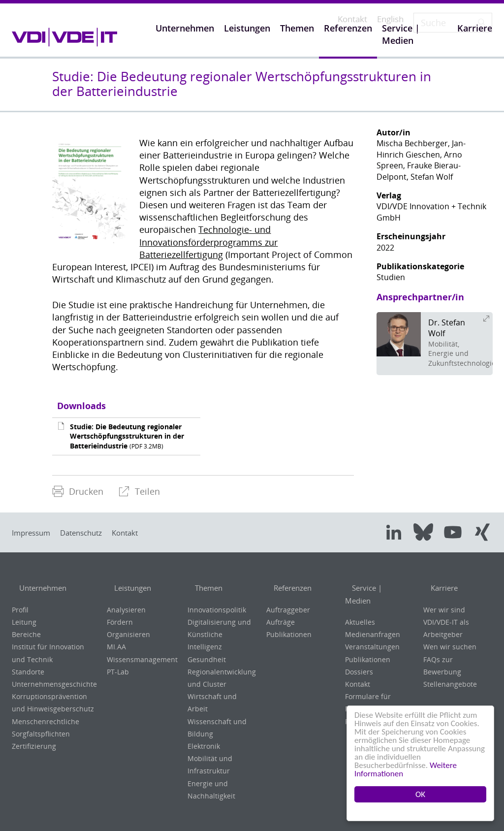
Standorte (28, 672)
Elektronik (204, 746)
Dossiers (359, 659)
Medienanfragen (373, 622)
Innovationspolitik (217, 610)
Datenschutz (91, 533)
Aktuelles (360, 610)
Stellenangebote (450, 684)
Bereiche (26, 634)
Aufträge (281, 622)
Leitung (24, 622)
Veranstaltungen (372, 634)
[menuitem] (78, 492)
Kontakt (142, 533)
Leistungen (129, 588)
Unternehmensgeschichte (54, 684)
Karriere (439, 588)
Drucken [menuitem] (78, 491)
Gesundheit (207, 659)
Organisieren (128, 634)
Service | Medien (378, 588)
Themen (204, 588)
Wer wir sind (444, 610)
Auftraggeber (288, 610)
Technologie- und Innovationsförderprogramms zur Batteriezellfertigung (208, 242)
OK (420, 794)
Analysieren (126, 610)
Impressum (34, 533)
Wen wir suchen (450, 647)
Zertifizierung (34, 746)
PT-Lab (118, 672)
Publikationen (289, 634)
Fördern (120, 622)
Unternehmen (40, 588)
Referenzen (288, 588)
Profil (20, 610)
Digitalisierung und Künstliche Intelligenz (219, 634)
